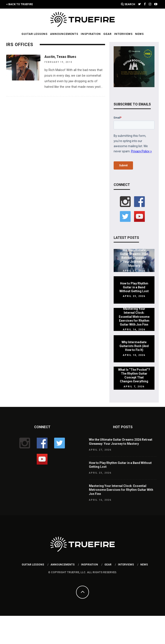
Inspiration (91, 34)
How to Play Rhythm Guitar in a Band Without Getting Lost (134, 287)
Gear (107, 34)
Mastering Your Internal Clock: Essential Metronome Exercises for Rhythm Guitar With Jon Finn (134, 317)
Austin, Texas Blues (60, 57)
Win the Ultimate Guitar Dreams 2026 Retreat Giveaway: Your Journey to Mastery (134, 258)
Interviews (123, 34)
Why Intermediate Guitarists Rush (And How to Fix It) (134, 346)
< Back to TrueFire (20, 4)
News (139, 34)
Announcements (64, 34)
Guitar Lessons (34, 34)
